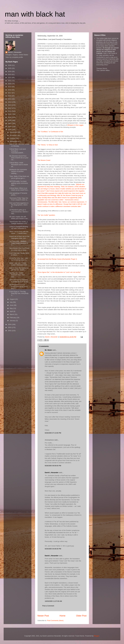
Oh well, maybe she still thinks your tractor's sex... (19, 218)
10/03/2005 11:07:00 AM (53, 601)
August (12, 299)
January (13, 321)
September (14, 141)
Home (62, 616)
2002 (10, 331)
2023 (10, 74)
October (13, 138)
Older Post (81, 616)
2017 (10, 93)
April (12, 311)
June (12, 305)
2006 (10, 127)
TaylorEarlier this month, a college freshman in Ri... (19, 223)
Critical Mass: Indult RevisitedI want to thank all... (19, 165)
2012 (10, 108)
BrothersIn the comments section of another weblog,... (18, 171)
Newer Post (43, 616)
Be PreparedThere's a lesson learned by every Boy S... (19, 287)
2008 (10, 120)
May (11, 308)
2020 (10, 84)
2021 (10, 81)
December (14, 132)
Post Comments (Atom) (55, 621)
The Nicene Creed (44, 160)
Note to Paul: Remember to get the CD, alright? (19, 269)
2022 (10, 77)
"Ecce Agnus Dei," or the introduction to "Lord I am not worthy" (59, 272)
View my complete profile (14, 57)
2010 (10, 114)
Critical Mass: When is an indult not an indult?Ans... (19, 189)
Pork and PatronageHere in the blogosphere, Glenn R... (19, 205)
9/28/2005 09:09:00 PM (53, 466)
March (12, 314)
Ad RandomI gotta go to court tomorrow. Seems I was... (19, 212)
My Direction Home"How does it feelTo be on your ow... (19, 158)
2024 (10, 71)
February (13, 318)
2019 (10, 87)
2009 (10, 117)
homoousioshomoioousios (62, 195)
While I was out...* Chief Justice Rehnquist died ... (19, 264)
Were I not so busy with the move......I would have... (19, 232)
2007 (10, 123)
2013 (10, 105)
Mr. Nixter (48, 350)
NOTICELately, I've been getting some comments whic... (19, 183)
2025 (10, 68)
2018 (10, 90)
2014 (10, 102)
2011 (10, 111)
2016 (10, 96)
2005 (10, 130)
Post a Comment (48, 606)
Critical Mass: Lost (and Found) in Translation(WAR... (18, 151)
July (11, 302)
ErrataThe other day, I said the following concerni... (19, 259)
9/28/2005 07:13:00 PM (53, 433)
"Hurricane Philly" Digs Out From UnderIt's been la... (19, 199)
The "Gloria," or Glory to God (48, 145)
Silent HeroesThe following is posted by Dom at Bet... (19, 281)
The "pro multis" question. (46, 215)
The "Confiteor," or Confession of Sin (50, 132)
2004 (10, 324)
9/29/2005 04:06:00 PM (53, 549)
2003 (10, 327)
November (14, 135)
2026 (10, 65)
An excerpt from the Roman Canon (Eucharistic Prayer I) (57, 259)
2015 (10, 99)
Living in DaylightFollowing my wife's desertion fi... (19, 228)
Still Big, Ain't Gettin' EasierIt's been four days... (17, 275)
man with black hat (35, 14)
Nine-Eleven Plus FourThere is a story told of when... (19, 249)
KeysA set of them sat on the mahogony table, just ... (19, 237)
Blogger (97, 636)
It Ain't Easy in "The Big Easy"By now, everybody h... (19, 293)
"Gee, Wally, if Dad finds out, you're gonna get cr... (19, 177)
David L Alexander (52, 473)
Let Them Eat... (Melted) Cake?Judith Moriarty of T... (19, 243)
